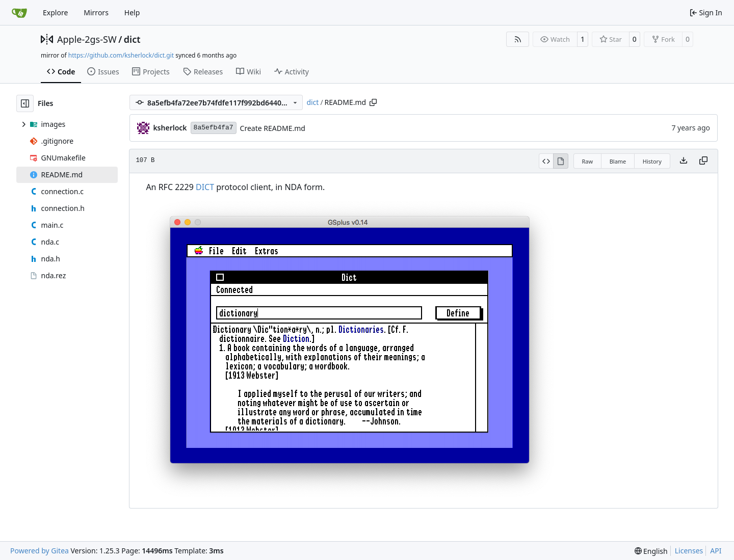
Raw (588, 161)
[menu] (651, 551)
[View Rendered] (561, 161)
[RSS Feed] (518, 39)
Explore (55, 12)
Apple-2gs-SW (87, 39)
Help (132, 12)
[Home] (19, 13)
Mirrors (96, 12)
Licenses (689, 551)
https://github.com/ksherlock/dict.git (121, 55)
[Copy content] (703, 161)
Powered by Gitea (40, 551)
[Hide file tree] (25, 103)
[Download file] (684, 161)
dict (132, 39)
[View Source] (546, 161)
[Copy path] (373, 102)
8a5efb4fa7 (214, 128)
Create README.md (273, 128)
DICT (205, 187)
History (652, 161)
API (716, 551)
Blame (618, 161)
